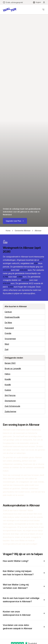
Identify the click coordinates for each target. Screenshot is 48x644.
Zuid (6, 349)
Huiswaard (9, 328)
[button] (10, 10)
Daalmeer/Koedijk (12, 317)
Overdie (8, 333)
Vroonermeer (10, 339)
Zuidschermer (10, 411)
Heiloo (7, 374)
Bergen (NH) (10, 363)
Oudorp (8, 390)
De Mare (8, 323)
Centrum (8, 312)
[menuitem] (13, 2)
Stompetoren (10, 401)
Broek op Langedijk (13, 368)
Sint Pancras (10, 395)
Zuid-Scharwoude (12, 406)
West (7, 344)
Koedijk (8, 379)
